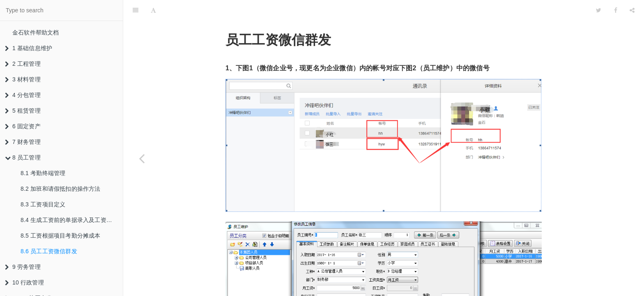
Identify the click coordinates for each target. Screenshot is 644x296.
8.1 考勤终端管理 (43, 173)
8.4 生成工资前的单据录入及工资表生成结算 (72, 220)
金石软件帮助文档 (36, 32)
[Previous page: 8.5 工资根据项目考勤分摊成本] (142, 158)
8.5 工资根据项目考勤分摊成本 (61, 236)
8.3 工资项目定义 (43, 204)
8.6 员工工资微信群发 (49, 251)
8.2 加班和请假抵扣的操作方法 (61, 189)
